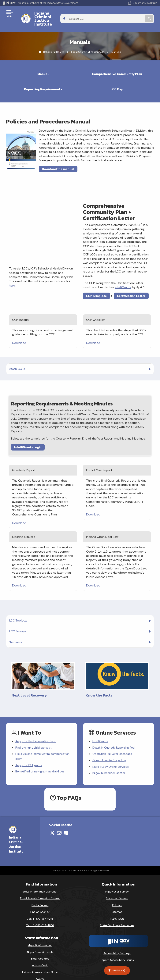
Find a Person (40, 897)
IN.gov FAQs (117, 910)
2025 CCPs (17, 359)
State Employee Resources (117, 917)
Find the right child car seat (34, 738)
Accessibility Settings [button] (117, 945)
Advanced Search (117, 890)
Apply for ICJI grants (29, 756)
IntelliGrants (123, 277)
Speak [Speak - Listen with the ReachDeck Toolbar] (116, 962)
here (12, 275)
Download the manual (58, 159)
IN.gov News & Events (40, 943)
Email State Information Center (40, 890)
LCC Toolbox (18, 610)
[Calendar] (66, 824)
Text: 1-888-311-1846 (40, 917)
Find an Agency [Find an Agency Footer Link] (40, 903)
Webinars (16, 632)
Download (19, 333)
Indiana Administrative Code (40, 964)
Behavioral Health (54, 42)
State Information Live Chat (40, 883)
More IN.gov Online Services (111, 758)
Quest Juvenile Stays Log (110, 751)
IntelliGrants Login (28, 437)
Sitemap (117, 903)
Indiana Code (40, 957)
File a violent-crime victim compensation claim (43, 747)
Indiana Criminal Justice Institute (64, 13)
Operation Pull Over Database (113, 745)
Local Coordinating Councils (88, 42)
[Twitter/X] (52, 824)
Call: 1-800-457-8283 (40, 910)
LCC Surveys (18, 621)
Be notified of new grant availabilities (41, 763)
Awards (40, 971)
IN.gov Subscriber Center (109, 765)
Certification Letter (131, 286)
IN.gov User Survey (117, 883)
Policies (117, 897)
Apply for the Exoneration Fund (37, 731)
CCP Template (96, 286)
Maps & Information (40, 937)
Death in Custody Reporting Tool (115, 738)
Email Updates (40, 950)
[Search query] (134, 14)
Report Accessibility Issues (117, 951)
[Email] (59, 824)
